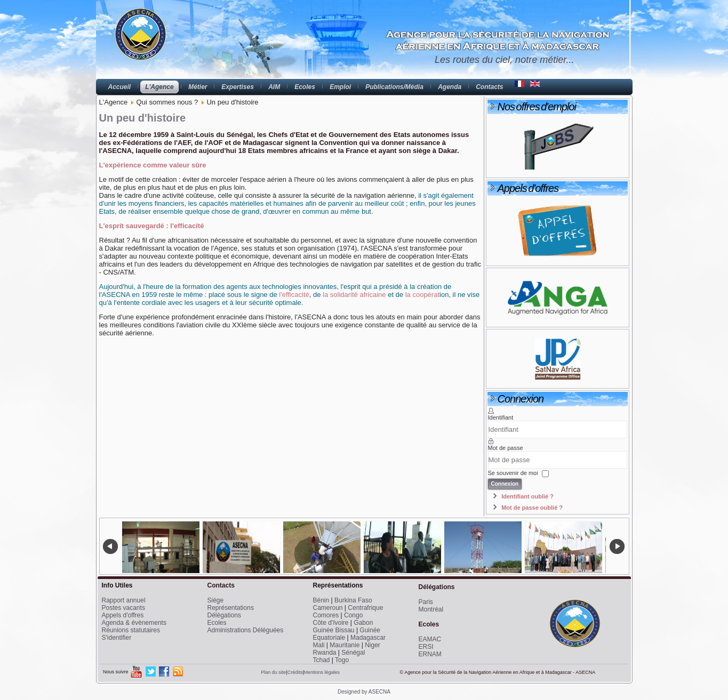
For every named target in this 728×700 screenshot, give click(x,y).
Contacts (489, 87)
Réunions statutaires (131, 630)
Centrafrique (365, 608)
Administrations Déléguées (246, 630)
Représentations (231, 608)
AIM (274, 87)
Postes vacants (123, 608)
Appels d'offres (123, 615)
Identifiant (501, 417)
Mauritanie (345, 645)
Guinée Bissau (334, 630)
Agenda (450, 87)
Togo (342, 660)
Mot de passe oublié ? (532, 508)
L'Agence (159, 87)
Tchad (322, 660)
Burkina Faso (353, 600)
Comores (326, 615)
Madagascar (368, 638)
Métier (198, 87)
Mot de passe (506, 448)
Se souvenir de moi (513, 473)
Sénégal (353, 653)
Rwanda (325, 653)
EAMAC (430, 639)
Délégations (224, 615)
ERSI (426, 647)
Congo (353, 615)
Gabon (363, 623)
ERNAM (430, 654)
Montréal (431, 609)
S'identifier (117, 638)
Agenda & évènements (134, 623)
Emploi (340, 87)
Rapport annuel (124, 600)
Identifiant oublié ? (527, 496)
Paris (426, 602)
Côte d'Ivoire (331, 623)
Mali (319, 645)
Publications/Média (394, 87)
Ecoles (305, 87)
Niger (373, 645)
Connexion (505, 484)
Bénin (321, 600)
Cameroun (328, 608)
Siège (216, 600)
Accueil (120, 87)
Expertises (238, 87)
